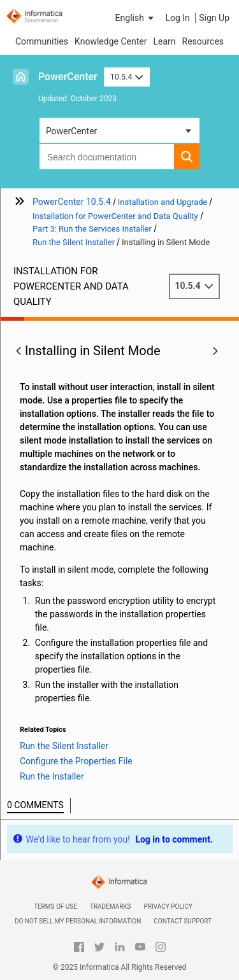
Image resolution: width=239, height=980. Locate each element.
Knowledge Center (111, 41)
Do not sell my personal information (78, 921)
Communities (42, 41)
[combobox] (107, 157)
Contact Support (183, 921)
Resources (203, 41)
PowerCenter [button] (71, 131)
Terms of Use (55, 906)
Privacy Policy (168, 906)
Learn (164, 41)
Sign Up (214, 18)
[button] (136, 18)
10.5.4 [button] (127, 77)
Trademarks (111, 906)
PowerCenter (68, 77)
